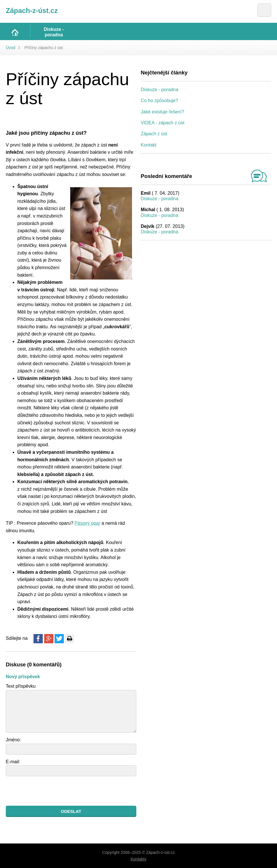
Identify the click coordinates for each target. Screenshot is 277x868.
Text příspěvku (21, 686)
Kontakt (148, 145)
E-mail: (13, 762)
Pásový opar (87, 523)
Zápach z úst (154, 134)
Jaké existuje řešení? (162, 112)
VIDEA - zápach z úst (162, 123)
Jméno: (13, 740)
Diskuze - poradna (159, 90)
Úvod (11, 48)
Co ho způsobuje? (159, 101)
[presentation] (50, 791)
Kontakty (138, 859)
